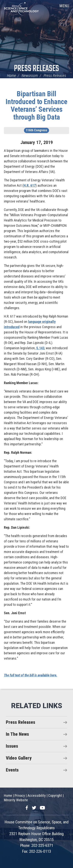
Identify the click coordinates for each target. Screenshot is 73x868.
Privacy (20, 796)
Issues (12, 746)
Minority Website (16, 800)
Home (11, 76)
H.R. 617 (30, 185)
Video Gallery (19, 758)
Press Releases (36, 69)
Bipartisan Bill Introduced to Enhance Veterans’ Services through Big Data (36, 106)
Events (12, 770)
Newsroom (30, 76)
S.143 (40, 348)
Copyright (55, 796)
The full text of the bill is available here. (31, 675)
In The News (17, 734)
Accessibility (37, 796)
